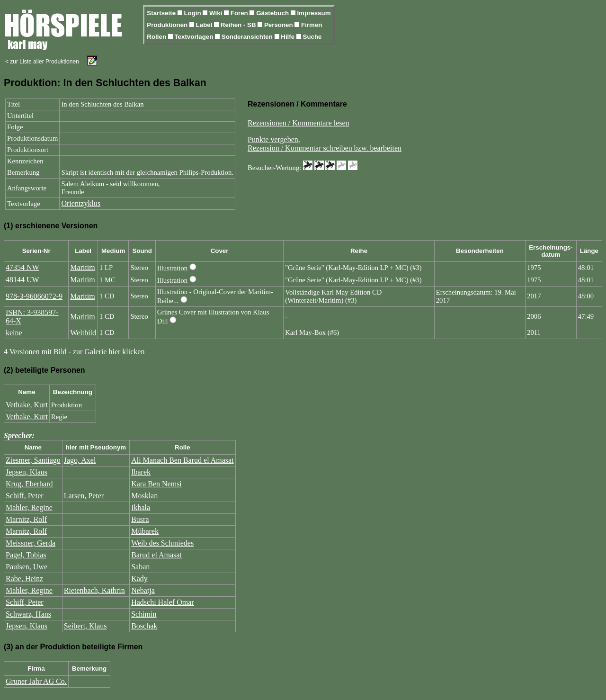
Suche (312, 37)
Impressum (314, 13)
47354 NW (22, 267)
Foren (240, 13)
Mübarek (145, 531)
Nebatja (143, 590)
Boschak (144, 626)
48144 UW (22, 280)
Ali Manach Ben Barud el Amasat (182, 460)
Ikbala (141, 507)
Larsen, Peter (84, 496)
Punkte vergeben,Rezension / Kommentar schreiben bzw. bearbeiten (325, 144)
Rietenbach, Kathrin (94, 590)
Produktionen (168, 25)
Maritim (82, 267)
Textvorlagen (195, 37)
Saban (140, 567)
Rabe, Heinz (24, 579)
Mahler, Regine (29, 507)
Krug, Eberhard (29, 484)
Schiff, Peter (25, 496)
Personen (279, 25)
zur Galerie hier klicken (109, 352)
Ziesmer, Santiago (33, 460)
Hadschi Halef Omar (162, 602)
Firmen (312, 25)
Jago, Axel (80, 460)
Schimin (144, 614)
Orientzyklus (81, 203)
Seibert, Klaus (85, 626)
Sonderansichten (248, 37)
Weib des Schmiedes (162, 543)
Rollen (157, 37)
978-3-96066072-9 (34, 296)
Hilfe (289, 37)
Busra (140, 519)
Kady (139, 579)
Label (205, 25)
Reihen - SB (239, 25)
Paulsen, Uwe (27, 567)
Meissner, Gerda (31, 543)
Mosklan (144, 496)
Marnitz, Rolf (26, 519)
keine (14, 333)
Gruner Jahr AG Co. (36, 681)
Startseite (162, 13)
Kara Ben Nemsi (156, 484)
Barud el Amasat (156, 555)
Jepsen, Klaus (27, 472)
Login (193, 13)
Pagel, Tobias (26, 555)
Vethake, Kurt (27, 405)
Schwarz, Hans (28, 614)
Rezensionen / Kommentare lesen (299, 123)
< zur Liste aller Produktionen (42, 62)
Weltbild (83, 333)
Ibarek (141, 472)
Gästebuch (273, 13)
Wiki (217, 13)
